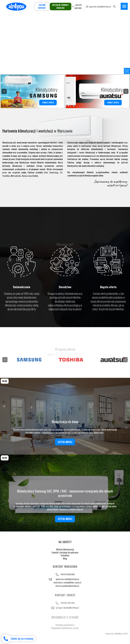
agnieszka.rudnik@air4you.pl (100, 7)
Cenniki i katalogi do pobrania (65, 552)
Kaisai (25, 176)
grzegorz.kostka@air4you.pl (67, 608)
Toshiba (6, 176)
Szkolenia (65, 555)
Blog (65, 558)
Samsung (54, 172)
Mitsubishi (16, 176)
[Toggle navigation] (124, 6)
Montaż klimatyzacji (65, 549)
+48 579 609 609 (67, 574)
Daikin (35, 176)
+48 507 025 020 (67, 603)
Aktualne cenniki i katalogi (61, 6)
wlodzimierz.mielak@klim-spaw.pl (67, 582)
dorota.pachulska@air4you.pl (67, 586)
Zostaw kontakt (42, 6)
